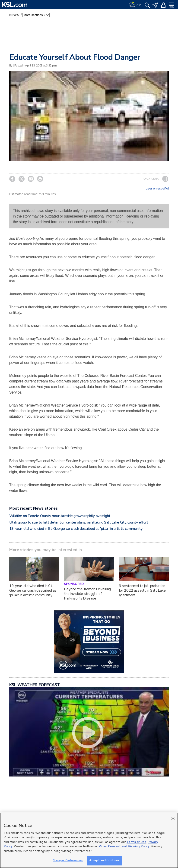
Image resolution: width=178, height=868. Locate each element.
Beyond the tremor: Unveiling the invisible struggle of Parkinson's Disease (87, 594)
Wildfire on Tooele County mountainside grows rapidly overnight (60, 516)
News (15, 15)
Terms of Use (136, 842)
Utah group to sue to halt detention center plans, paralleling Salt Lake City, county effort (79, 522)
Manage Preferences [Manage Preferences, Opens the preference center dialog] (68, 860)
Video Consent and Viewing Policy (124, 846)
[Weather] (135, 5)
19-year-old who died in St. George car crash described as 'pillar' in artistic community (76, 529)
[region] (89, 840)
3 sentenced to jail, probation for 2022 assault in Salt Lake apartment (142, 590)
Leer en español (157, 189)
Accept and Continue (104, 860)
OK (173, 819)
